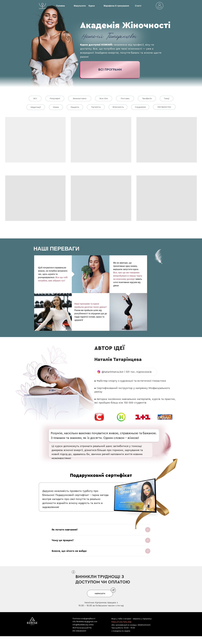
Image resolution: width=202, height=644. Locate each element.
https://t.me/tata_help (121, 622)
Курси (92, 6)
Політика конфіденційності (84, 619)
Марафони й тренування (116, 6)
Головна (60, 6)
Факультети (80, 6)
